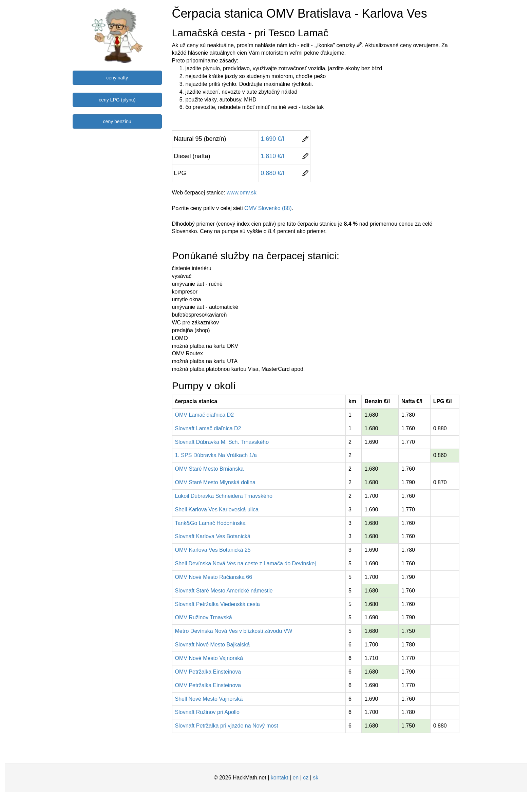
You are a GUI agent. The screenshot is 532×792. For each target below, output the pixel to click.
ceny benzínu (117, 121)
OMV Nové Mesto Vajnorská (209, 658)
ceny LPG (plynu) (117, 100)
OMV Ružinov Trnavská (204, 617)
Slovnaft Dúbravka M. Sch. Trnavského (222, 442)
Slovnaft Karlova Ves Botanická (213, 536)
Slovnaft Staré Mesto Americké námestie (224, 591)
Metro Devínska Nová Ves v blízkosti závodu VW (234, 631)
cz (306, 778)
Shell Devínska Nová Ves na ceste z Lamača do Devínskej (245, 563)
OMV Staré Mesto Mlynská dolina (215, 482)
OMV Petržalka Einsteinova (208, 672)
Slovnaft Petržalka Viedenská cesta (218, 604)
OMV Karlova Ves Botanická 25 (213, 550)
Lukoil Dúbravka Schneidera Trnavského (224, 496)
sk (316, 778)
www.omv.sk (242, 193)
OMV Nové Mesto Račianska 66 (214, 577)
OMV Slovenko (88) (268, 208)
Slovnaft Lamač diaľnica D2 (208, 428)
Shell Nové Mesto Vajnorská (209, 699)
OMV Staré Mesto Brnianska (210, 469)
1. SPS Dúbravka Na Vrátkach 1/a (216, 455)
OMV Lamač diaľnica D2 (205, 415)
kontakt (280, 778)
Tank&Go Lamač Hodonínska (210, 523)
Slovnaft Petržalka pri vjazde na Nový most (227, 726)
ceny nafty (117, 78)
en (296, 778)
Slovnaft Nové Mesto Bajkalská (213, 645)
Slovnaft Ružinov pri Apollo (207, 712)
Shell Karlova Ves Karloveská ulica (217, 510)
